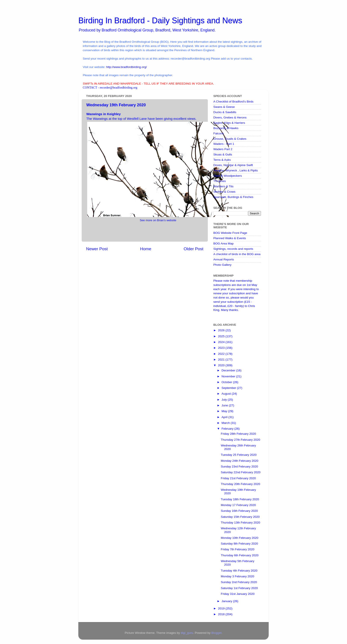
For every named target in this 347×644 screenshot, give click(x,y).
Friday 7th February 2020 (238, 549)
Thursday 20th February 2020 (241, 484)
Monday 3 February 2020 (238, 576)
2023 (222, 348)
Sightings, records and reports (233, 249)
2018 (222, 614)
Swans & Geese (224, 107)
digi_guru (187, 633)
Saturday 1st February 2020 (239, 588)
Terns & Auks (222, 160)
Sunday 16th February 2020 (239, 511)
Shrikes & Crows (224, 192)
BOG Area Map (224, 243)
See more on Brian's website (158, 220)
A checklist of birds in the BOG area (237, 254)
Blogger (216, 633)
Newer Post (97, 249)
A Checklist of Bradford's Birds (233, 102)
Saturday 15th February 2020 (240, 517)
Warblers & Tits (223, 186)
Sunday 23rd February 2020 (239, 467)
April (225, 417)
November (229, 376)
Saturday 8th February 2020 (239, 544)
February (228, 429)
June (225, 405)
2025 (222, 336)
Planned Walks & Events (230, 238)
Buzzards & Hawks (226, 128)
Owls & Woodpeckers (228, 176)
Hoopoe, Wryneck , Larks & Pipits (236, 170)
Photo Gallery (222, 265)
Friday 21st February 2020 (238, 478)
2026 (222, 330)
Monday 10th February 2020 (240, 538)
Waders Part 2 (223, 149)
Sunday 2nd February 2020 (239, 582)
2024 (222, 342)
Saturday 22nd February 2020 (241, 472)
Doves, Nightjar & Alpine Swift (233, 165)
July (225, 400)
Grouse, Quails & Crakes (230, 139)
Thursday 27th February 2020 (241, 440)
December (229, 370)
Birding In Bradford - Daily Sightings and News (160, 20)
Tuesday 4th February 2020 (239, 571)
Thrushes (220, 181)
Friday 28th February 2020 (238, 434)
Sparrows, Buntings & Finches (233, 197)
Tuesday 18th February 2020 (240, 499)
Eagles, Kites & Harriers (229, 123)
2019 (222, 608)
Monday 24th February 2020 (240, 461)
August (227, 394)
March (226, 423)
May (225, 411)
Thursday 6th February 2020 (240, 555)
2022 (222, 354)
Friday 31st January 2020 (238, 594)
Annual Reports (224, 259)
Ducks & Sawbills (225, 112)
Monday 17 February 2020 (238, 505)
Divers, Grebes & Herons (230, 117)
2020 (222, 365)
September (229, 388)
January (227, 601)
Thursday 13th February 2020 (241, 523)
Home (146, 249)
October (227, 382)
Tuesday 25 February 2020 (239, 455)
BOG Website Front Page (230, 233)
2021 (222, 360)
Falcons (219, 133)
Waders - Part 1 (224, 144)
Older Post (194, 249)
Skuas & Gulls (223, 154)
